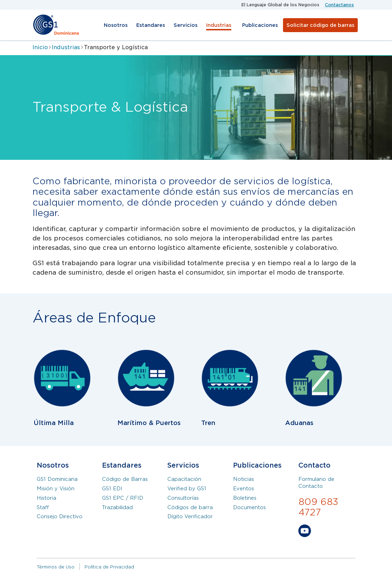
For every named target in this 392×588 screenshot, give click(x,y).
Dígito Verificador (190, 516)
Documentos (249, 507)
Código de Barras (125, 479)
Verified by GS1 (187, 489)
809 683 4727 (318, 507)
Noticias (244, 479)
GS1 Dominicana (57, 479)
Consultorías (183, 498)
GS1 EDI (112, 489)
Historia (46, 498)
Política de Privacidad (109, 567)
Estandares (151, 25)
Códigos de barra (190, 507)
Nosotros (116, 25)
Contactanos (339, 5)
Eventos (244, 489)
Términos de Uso (56, 567)
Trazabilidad (117, 507)
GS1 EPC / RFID (123, 498)
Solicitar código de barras (320, 25)
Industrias (219, 25)
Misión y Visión (56, 489)
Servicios (186, 25)
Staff (43, 507)
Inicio (40, 47)
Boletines (245, 498)
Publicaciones (260, 25)
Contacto (314, 465)
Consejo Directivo (60, 516)
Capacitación (184, 479)
